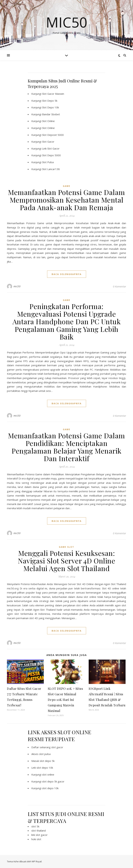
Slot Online (48, 121)
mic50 (17, 286)
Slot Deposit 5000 (53, 135)
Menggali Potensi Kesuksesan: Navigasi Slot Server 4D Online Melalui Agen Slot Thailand (66, 561)
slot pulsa (45, 754)
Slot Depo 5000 (51, 155)
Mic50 (67, 22)
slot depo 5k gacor (53, 781)
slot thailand (39, 830)
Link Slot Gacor (51, 148)
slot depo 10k (45, 768)
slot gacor (57, 747)
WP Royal (37, 861)
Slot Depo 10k (50, 107)
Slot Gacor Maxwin (53, 94)
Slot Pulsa (48, 162)
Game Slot (66, 547)
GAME (67, 186)
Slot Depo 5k (50, 101)
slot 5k (35, 826)
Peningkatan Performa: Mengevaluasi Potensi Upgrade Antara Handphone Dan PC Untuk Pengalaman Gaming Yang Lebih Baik (67, 321)
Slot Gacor (48, 142)
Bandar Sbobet (51, 114)
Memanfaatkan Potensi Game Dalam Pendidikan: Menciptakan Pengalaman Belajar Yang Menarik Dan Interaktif (66, 447)
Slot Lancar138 (51, 169)
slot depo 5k (47, 761)
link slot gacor (39, 835)
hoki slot (36, 839)
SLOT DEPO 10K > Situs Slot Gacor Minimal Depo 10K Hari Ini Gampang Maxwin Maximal (65, 700)
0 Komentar (119, 286)
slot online (48, 774)
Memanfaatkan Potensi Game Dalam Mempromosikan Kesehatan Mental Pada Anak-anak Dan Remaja (66, 200)
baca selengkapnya (67, 274)
